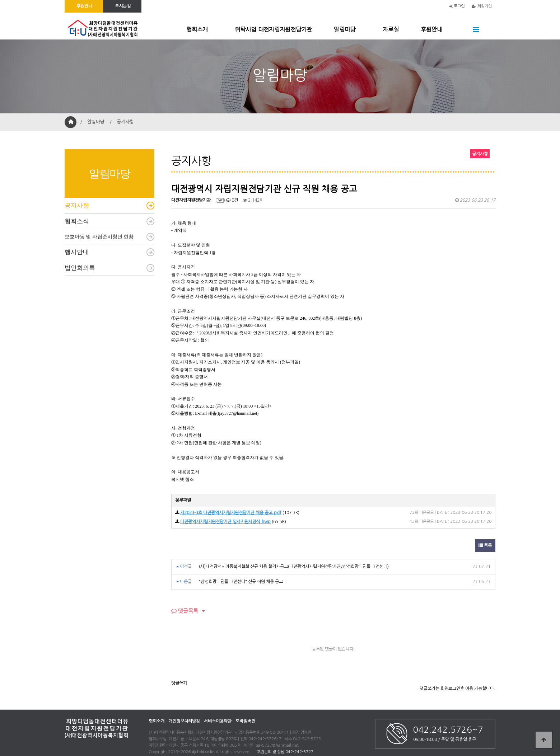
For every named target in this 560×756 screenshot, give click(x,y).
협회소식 (77, 221)
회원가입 (482, 6)
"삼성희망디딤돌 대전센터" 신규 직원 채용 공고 (241, 582)
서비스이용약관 (218, 721)
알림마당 (345, 29)
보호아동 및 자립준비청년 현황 (99, 237)
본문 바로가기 (0, 0)
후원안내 (431, 29)
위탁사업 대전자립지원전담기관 (273, 29)
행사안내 (77, 252)
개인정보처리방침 (184, 721)
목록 (485, 545)
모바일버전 (245, 721)
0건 (232, 200)
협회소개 (197, 29)
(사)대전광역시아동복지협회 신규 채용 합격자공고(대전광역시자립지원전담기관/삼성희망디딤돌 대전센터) (294, 567)
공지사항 (77, 205)
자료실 (391, 29)
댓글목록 (185, 611)
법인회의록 (80, 268)
